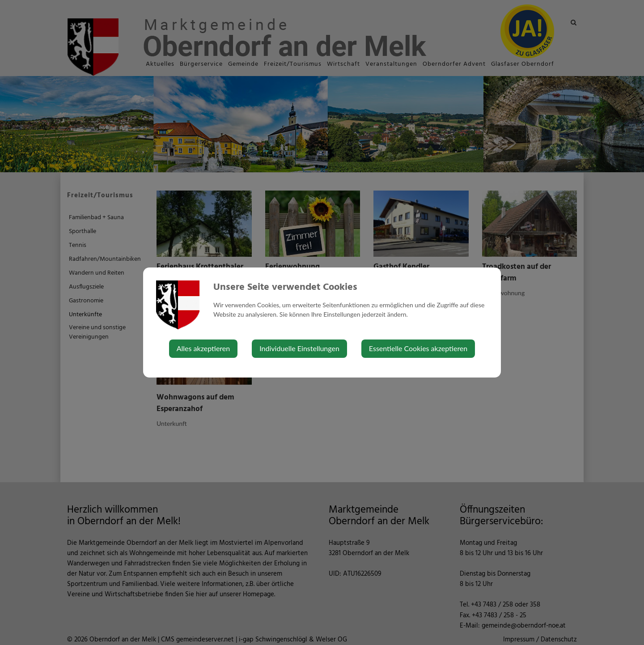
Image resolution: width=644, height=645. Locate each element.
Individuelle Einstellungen (299, 348)
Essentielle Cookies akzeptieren (418, 348)
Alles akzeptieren (203, 348)
